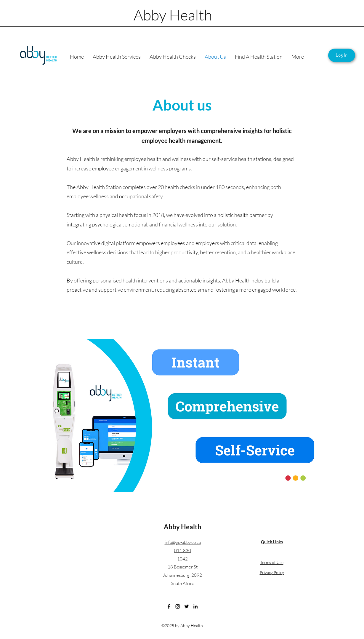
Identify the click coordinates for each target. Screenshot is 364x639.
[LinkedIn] (195, 606)
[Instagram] (178, 606)
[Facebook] (169, 606)
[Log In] (342, 55)
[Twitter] (187, 606)
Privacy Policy (272, 572)
